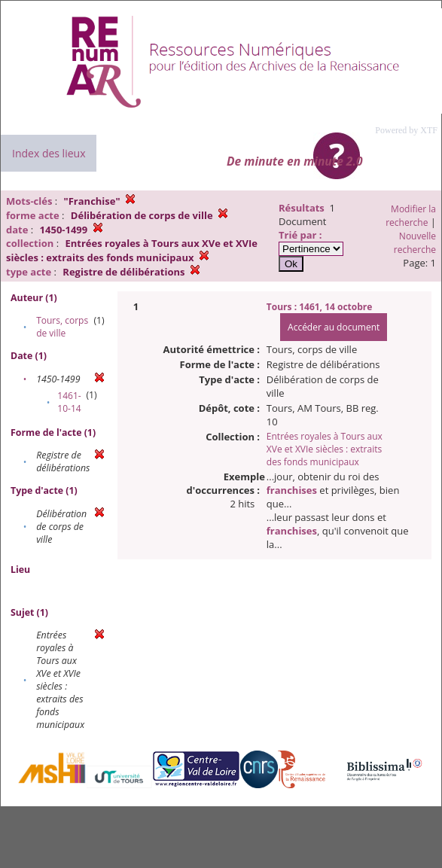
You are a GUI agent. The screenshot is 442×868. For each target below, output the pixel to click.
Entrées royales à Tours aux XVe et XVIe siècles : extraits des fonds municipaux (325, 449)
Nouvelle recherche (415, 243)
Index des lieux (49, 153)
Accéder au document (334, 327)
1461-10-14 (69, 402)
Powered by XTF (406, 130)
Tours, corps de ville (62, 327)
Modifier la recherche (411, 216)
